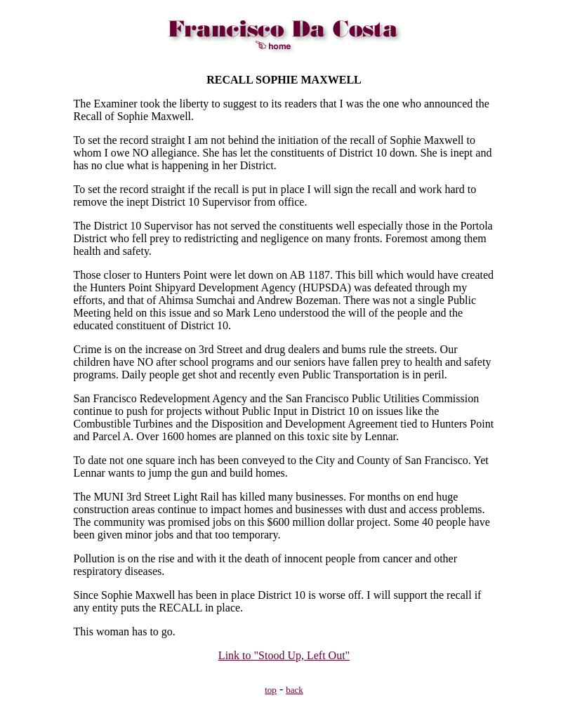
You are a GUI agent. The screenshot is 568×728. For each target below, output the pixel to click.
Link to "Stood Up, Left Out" (284, 655)
